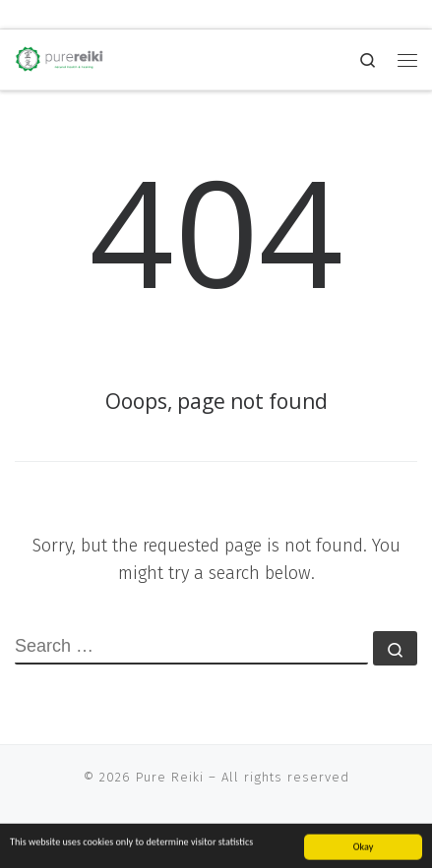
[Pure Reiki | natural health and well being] (59, 58)
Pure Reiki (170, 777)
